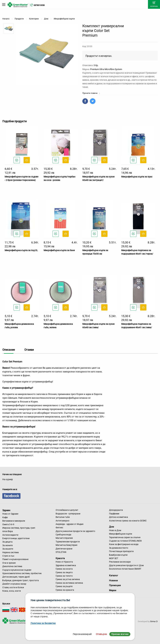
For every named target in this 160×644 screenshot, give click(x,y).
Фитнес (59, 528)
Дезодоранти (116, 510)
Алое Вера (8, 531)
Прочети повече (91, 93)
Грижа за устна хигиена (68, 579)
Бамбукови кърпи (118, 555)
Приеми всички (120, 634)
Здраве (6, 510)
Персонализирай (82, 634)
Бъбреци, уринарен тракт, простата (21, 580)
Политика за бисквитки (43, 623)
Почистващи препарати (121, 551)
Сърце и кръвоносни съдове (17, 570)
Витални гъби (63, 517)
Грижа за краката (65, 590)
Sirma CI (154, 621)
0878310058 (39, 5)
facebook (11, 496)
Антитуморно (62, 521)
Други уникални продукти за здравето (75, 531)
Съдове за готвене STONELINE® (125, 541)
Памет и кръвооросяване (15, 559)
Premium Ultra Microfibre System (106, 69)
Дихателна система (12, 566)
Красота (60, 558)
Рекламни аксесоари (120, 562)
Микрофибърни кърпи (121, 534)
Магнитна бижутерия (66, 545)
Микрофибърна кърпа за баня (59, 250)
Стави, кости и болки (13, 587)
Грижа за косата (64, 569)
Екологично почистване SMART (125, 569)
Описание (9, 350)
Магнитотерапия (64, 538)
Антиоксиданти (10, 535)
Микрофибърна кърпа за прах (137, 177)
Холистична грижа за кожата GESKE (128, 521)
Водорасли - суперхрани (68, 514)
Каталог (114, 576)
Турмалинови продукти (68, 542)
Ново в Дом (115, 530)
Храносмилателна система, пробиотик (22, 573)
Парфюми (114, 514)
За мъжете (8, 549)
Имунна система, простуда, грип (19, 528)
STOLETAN (61, 552)
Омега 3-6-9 (8, 524)
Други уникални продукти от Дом (126, 565)
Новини (113, 581)
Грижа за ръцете (64, 586)
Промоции (115, 585)
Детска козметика (119, 517)
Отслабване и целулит (67, 510)
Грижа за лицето (64, 572)
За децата (7, 542)
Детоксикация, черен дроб (16, 577)
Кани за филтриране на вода (124, 544)
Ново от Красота (64, 562)
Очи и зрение (9, 563)
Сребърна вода (63, 535)
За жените (7, 545)
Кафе (5, 517)
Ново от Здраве (10, 514)
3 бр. (96, 65)
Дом (111, 527)
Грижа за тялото (64, 576)
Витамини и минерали (14, 521)
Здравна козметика (66, 565)
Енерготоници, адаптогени (16, 538)
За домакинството (119, 548)
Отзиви (29, 350)
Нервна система (11, 552)
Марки (113, 590)
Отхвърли (101, 634)
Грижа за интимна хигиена (69, 583)
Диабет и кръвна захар (14, 584)
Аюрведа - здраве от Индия (70, 524)
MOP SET (114, 558)
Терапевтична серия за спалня (125, 537)
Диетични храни (64, 549)
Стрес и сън (8, 556)
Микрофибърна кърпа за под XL (21, 250)
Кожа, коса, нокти (12, 591)
